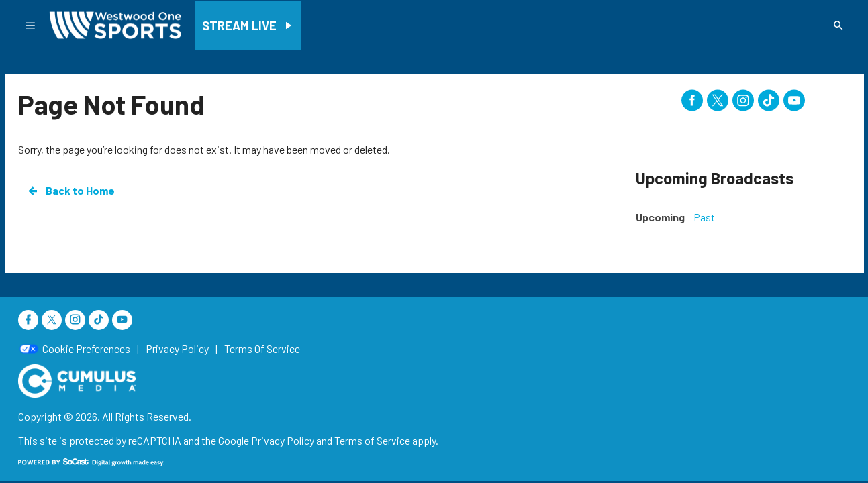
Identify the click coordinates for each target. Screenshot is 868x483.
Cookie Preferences (86, 349)
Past (704, 217)
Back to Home (70, 191)
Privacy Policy (283, 440)
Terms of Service (372, 440)
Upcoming (660, 217)
